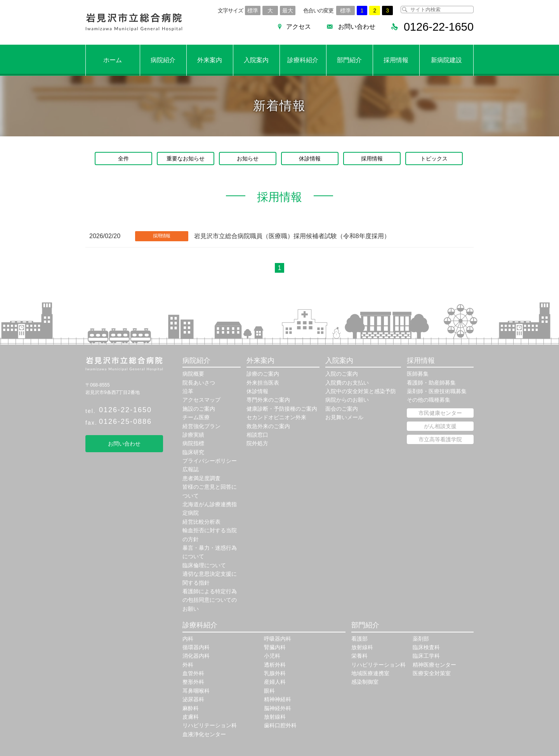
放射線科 (275, 717)
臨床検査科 (426, 647)
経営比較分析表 (201, 522)
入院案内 (256, 60)
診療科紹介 (303, 60)
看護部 (359, 639)
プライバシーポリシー (210, 461)
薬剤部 (421, 639)
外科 (188, 665)
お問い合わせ (353, 27)
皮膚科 (191, 717)
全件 (123, 159)
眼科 (269, 691)
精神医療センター (434, 665)
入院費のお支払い (347, 383)
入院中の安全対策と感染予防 (361, 391)
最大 (288, 10)
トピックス (434, 159)
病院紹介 (163, 60)
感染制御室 (365, 682)
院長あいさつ (199, 383)
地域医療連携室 (370, 673)
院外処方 (257, 443)
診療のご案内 (263, 374)
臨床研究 (193, 452)
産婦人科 (275, 682)
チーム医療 (196, 417)
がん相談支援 (440, 426)
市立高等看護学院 (440, 439)
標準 (253, 10)
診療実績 (193, 435)
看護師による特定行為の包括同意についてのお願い (210, 600)
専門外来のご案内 (268, 400)
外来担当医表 (263, 383)
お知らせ (248, 159)
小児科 (272, 656)
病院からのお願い (347, 400)
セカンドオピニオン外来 (276, 417)
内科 (188, 639)
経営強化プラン (201, 426)
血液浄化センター (204, 734)
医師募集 (418, 374)
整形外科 (193, 682)
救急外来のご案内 (268, 426)
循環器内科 (196, 647)
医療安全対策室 (432, 673)
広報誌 (191, 469)
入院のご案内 (342, 374)
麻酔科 (191, 708)
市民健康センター (440, 413)
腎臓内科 (275, 647)
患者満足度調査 (201, 478)
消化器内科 (196, 656)
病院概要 (193, 374)
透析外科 (275, 665)
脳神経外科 (278, 708)
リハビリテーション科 (210, 725)
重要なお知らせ (186, 159)
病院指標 (193, 443)
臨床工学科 (426, 656)
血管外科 (193, 673)
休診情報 (310, 159)
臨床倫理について (204, 565)
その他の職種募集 (429, 400)
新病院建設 (446, 60)
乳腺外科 (275, 673)
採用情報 (396, 60)
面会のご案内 (342, 409)
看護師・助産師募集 (431, 383)
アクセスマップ (201, 400)
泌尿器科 (193, 699)
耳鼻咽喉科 (196, 691)
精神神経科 (278, 699)
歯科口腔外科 (280, 725)
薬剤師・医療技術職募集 (437, 391)
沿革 (188, 391)
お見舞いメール (344, 417)
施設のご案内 (199, 409)
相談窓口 (257, 435)
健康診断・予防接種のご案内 (282, 409)
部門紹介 (349, 60)
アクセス (295, 27)
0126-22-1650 (125, 410)
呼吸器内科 (278, 639)
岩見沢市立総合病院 (134, 22)
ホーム (113, 60)
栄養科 (359, 656)
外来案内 (210, 60)
